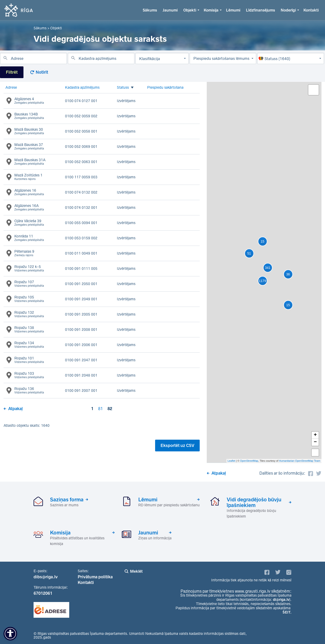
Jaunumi (170, 10)
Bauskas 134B (29, 116)
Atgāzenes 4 (29, 101)
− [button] (315, 442)
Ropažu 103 (29, 375)
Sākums (150, 10)
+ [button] (315, 435)
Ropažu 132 (29, 314)
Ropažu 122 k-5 (29, 269)
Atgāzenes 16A (29, 208)
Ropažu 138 (29, 330)
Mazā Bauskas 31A (30, 162)
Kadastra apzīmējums (82, 87)
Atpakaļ (15, 409)
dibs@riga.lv (46, 577)
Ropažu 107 (29, 284)
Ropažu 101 (29, 360)
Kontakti (311, 10)
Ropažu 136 (29, 391)
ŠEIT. (287, 612)
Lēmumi (233, 10)
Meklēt (136, 571)
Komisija (211, 10)
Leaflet (231, 461)
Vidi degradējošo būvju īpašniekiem (254, 502)
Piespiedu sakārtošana (165, 87)
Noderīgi (288, 10)
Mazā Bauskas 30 (29, 131)
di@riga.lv (281, 600)
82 (110, 409)
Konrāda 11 (29, 238)
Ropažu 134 (29, 345)
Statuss (123, 88)
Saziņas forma (67, 499)
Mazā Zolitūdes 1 (28, 177)
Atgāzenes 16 (29, 192)
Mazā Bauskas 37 (29, 147)
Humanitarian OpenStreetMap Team (300, 461)
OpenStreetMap (249, 461)
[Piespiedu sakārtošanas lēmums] (223, 58)
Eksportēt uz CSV (177, 446)
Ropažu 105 (29, 299)
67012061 (43, 593)
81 (100, 409)
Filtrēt (12, 72)
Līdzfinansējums (260, 10)
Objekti (190, 10)
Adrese (11, 87)
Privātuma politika (95, 577)
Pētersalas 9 (24, 253)
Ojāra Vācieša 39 (29, 223)
